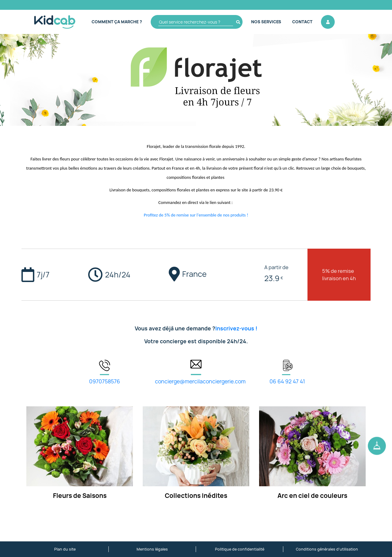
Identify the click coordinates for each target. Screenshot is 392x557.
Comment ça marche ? (117, 22)
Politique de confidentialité (240, 549)
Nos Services (266, 22)
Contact (302, 22)
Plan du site (65, 549)
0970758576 (105, 381)
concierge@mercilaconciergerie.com (200, 381)
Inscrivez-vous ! (236, 328)
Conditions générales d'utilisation (327, 549)
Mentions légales (152, 549)
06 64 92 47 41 (287, 381)
